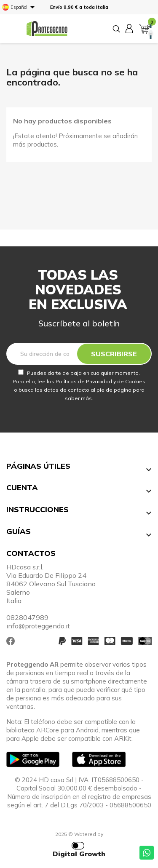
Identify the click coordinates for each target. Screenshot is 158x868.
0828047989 (27, 617)
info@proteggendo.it (38, 626)
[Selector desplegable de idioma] (20, 7)
